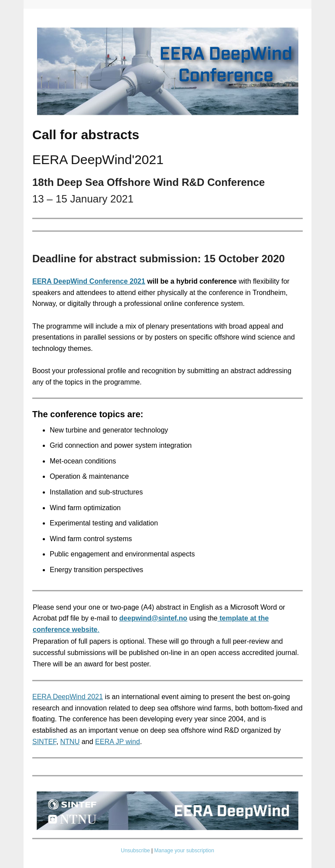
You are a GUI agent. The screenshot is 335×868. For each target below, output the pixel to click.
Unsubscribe (135, 851)
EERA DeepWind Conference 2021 (89, 281)
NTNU (70, 742)
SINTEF (44, 742)
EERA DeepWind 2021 (68, 697)
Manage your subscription (184, 851)
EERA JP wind (118, 742)
